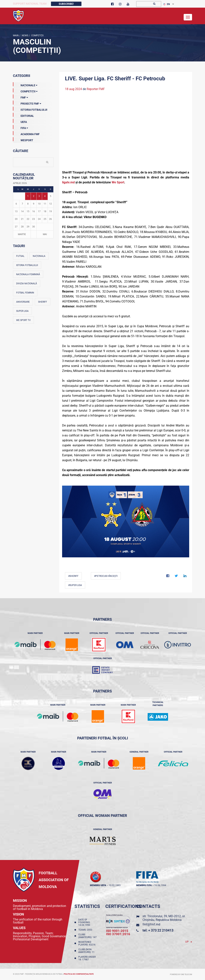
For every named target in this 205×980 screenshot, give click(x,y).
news (25, 35)
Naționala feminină (28, 274)
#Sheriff (73, 576)
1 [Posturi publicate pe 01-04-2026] (28, 196)
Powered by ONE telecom (181, 974)
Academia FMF (26, 133)
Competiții (37, 35)
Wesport (23, 139)
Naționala (39, 256)
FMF (20, 97)
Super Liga (22, 311)
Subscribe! (66, 4)
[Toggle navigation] (188, 17)
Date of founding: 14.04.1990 (85, 922)
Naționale (25, 85)
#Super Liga (75, 585)
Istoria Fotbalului (30, 109)
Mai (45, 234)
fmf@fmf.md (151, 924)
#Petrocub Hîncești (106, 576)
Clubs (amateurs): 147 (88, 936)
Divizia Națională (27, 284)
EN (167, 4)
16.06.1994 (160, 885)
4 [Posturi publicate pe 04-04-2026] (45, 196)
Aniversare (23, 302)
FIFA (20, 127)
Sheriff (43, 302)
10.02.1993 (115, 885)
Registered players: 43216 (87, 943)
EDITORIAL (23, 115)
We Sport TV (23, 320)
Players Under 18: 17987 (87, 958)
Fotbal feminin (25, 293)
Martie (22, 234)
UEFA (20, 121)
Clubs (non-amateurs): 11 (87, 951)
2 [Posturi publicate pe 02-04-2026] (34, 196)
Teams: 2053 (86, 930)
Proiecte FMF (27, 103)
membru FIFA (144, 885)
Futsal (20, 256)
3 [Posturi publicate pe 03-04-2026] (39, 196)
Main (16, 35)
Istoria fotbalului (27, 265)
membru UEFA (98, 885)
